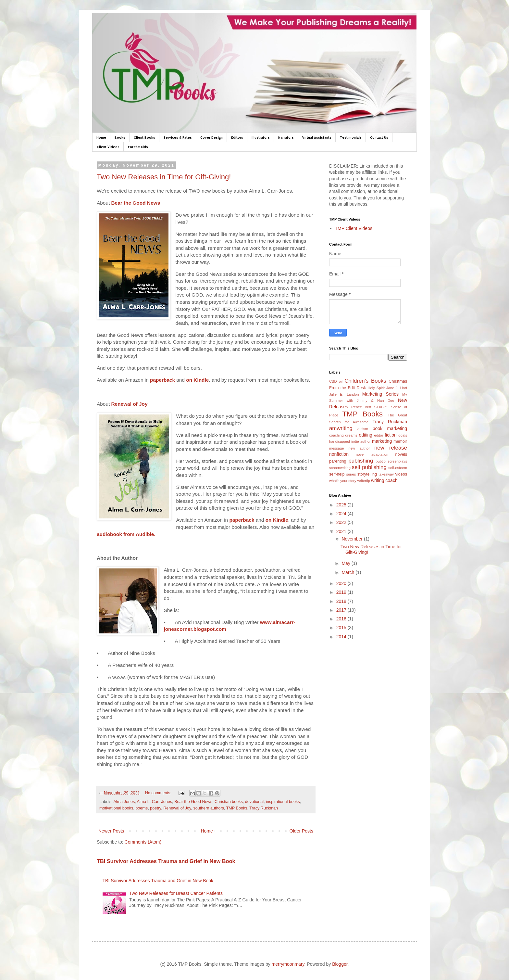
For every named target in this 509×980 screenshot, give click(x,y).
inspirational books (283, 802)
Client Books (144, 137)
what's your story (343, 481)
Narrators (286, 137)
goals (403, 435)
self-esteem (398, 468)
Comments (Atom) (143, 842)
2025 (342, 505)
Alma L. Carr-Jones (155, 802)
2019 (342, 592)
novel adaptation (372, 454)
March (348, 572)
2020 (342, 583)
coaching (336, 435)
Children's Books (365, 381)
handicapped (340, 441)
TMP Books (237, 808)
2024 (342, 514)
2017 (342, 610)
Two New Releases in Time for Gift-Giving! (164, 177)
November (353, 539)
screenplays (397, 461)
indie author (361, 441)
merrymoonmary (288, 964)
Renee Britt (361, 407)
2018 (342, 601)
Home (101, 137)
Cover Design (211, 137)
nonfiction (339, 454)
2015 (342, 628)
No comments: (159, 793)
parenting (338, 461)
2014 (342, 637)
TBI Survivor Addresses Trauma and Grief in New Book (166, 861)
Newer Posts (111, 831)
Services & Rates (178, 137)
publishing (361, 461)
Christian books (229, 802)
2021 (342, 531)
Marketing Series (380, 394)
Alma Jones (124, 802)
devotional (254, 802)
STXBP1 (381, 407)
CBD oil (336, 381)
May (346, 563)
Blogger (340, 964)
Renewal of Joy (177, 808)
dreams (351, 435)
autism (363, 429)
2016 (342, 619)
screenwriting (340, 468)
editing (366, 435)
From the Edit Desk (348, 388)
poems (142, 808)
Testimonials (351, 137)
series (351, 474)
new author (359, 448)
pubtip (380, 461)
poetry (155, 808)
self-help (337, 474)
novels (401, 454)
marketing (382, 441)
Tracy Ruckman (264, 808)
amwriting (341, 428)
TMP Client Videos (354, 228)
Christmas (398, 381)
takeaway (386, 474)
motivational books (116, 808)
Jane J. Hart (397, 388)
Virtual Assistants (317, 137)
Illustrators (261, 137)
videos (401, 474)
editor (379, 435)
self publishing (369, 467)
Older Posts (301, 831)
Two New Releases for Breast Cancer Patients (176, 893)
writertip (364, 481)
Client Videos (108, 147)
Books (120, 137)
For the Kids (138, 147)
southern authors (209, 808)
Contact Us (379, 137)
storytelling (367, 474)
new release (391, 448)
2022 (342, 522)
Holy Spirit (376, 388)
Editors (237, 137)
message (336, 448)
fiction (391, 435)
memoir (400, 441)
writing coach (384, 480)
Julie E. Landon (344, 394)
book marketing (390, 428)
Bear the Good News (193, 802)
